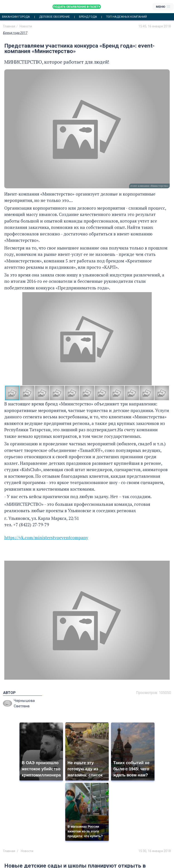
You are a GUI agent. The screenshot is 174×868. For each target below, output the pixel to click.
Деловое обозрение (54, 17)
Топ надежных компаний (127, 17)
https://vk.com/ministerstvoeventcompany (46, 537)
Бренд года (88, 17)
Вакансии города (16, 17)
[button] (166, 339)
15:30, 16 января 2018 (155, 851)
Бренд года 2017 (15, 33)
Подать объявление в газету (77, 7)
